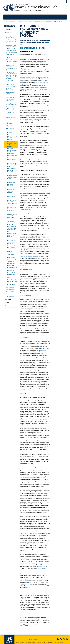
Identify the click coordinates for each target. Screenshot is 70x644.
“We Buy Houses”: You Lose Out (12, 261)
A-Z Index (18, 638)
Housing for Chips (10, 120)
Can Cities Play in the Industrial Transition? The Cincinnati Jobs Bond (12, 203)
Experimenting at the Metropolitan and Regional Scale (12, 269)
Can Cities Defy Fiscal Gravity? (11, 264)
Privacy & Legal (34, 638)
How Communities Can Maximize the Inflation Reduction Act (12, 229)
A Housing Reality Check (10, 113)
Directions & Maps (47, 638)
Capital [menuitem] (23, 17)
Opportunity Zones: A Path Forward (11, 123)
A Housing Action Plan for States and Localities (12, 104)
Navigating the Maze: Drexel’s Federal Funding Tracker (12, 248)
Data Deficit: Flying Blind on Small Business (12, 235)
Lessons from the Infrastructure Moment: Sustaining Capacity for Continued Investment (11, 68)
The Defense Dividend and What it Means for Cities (12, 159)
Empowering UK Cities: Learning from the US (12, 197)
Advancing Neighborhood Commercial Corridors (11, 190)
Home (6, 21)
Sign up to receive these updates (32, 48)
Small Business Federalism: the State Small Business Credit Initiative (12, 151)
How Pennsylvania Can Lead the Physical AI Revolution (11, 41)
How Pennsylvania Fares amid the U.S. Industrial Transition (12, 170)
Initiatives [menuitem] (42, 17)
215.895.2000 (50, 643)
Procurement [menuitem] (36, 17)
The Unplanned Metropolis (11, 132)
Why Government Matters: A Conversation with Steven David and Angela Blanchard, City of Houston (12, 75)
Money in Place (10, 81)
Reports (7, 303)
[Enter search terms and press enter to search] (59, 2)
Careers (28, 638)
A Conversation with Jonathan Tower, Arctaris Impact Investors (12, 217)
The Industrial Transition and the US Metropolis (12, 223)
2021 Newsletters (10, 290)
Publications (12, 21)
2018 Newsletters (10, 296)
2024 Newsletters (10, 126)
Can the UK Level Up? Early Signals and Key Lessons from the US (12, 241)
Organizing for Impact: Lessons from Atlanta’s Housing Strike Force (11, 47)
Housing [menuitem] (27, 17)
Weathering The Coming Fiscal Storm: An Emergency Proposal (12, 144)
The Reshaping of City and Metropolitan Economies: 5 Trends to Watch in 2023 (12, 282)
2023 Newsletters (29, 21)
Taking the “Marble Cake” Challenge (10, 84)
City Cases (8, 30)
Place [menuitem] (31, 17)
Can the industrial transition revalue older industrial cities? (11, 210)
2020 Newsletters (10, 292)
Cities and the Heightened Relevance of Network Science (11, 61)
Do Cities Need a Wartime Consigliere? (11, 117)
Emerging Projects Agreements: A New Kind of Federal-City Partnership (12, 137)
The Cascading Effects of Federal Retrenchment (11, 88)
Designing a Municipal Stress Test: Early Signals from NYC (11, 108)
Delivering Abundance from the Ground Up (11, 37)
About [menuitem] (47, 17)
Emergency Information (34, 640)
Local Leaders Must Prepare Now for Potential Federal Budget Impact (11, 98)
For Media (23, 638)
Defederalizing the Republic (10, 93)
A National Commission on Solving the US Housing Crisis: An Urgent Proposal (12, 254)
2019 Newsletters (10, 294)
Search (7, 306)
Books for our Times (12, 156)
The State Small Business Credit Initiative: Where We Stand (12, 275)
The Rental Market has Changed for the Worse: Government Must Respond (12, 176)
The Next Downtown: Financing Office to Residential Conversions (12, 183)
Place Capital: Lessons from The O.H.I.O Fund (11, 51)
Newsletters (20, 21)
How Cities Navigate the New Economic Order (12, 165)
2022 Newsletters (10, 287)
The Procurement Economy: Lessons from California (12, 56)
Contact (41, 638)
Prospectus (8, 300)
